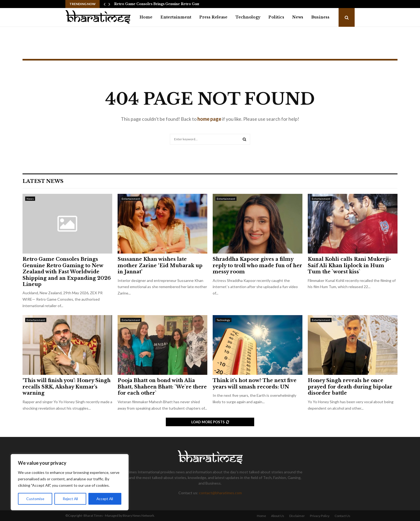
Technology (248, 17)
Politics (276, 17)
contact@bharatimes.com (220, 493)
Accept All (105, 499)
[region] (70, 482)
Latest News (43, 181)
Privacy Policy (320, 516)
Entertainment (176, 17)
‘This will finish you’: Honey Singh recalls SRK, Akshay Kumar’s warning (67, 387)
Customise (35, 499)
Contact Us (342, 516)
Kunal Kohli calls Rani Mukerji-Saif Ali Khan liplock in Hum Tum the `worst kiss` (349, 265)
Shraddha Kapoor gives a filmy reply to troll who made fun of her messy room (257, 265)
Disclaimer (297, 516)
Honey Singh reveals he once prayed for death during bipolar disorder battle (350, 387)
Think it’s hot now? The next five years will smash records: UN (255, 384)
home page (209, 119)
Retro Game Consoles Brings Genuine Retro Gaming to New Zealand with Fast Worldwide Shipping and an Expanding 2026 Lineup (67, 272)
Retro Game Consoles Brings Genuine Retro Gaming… (161, 4)
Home (146, 17)
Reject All (70, 499)
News (298, 17)
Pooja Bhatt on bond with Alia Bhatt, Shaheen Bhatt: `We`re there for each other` (162, 387)
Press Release (213, 17)
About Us (278, 516)
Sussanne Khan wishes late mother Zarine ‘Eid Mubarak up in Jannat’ (160, 265)
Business (320, 17)
